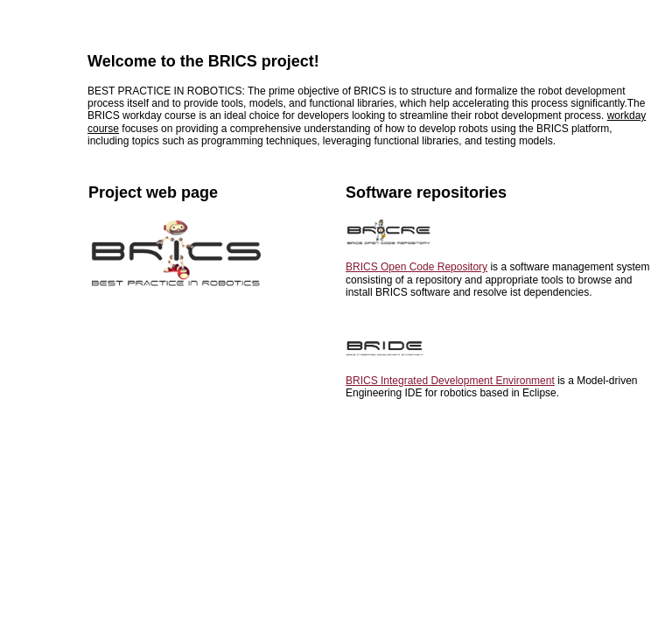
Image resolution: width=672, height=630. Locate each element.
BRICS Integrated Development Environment (450, 381)
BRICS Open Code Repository (416, 267)
